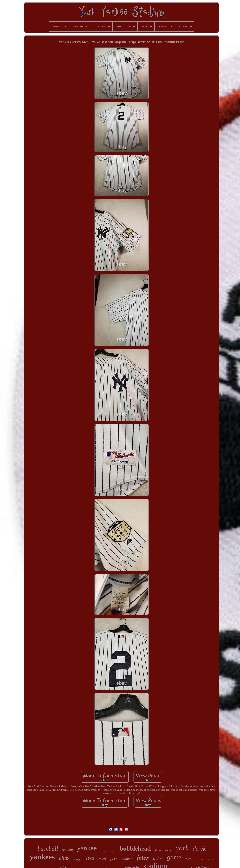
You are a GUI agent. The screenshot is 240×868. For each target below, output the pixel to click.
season (68, 850)
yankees (42, 857)
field (113, 859)
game (174, 857)
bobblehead (135, 848)
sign (210, 859)
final (158, 850)
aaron (168, 850)
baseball (48, 849)
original (127, 859)
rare (189, 858)
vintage (77, 859)
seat (90, 858)
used (102, 859)
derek (199, 849)
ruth (200, 859)
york (182, 848)
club (64, 858)
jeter (143, 857)
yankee (87, 848)
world (104, 851)
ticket (158, 859)
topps (113, 851)
